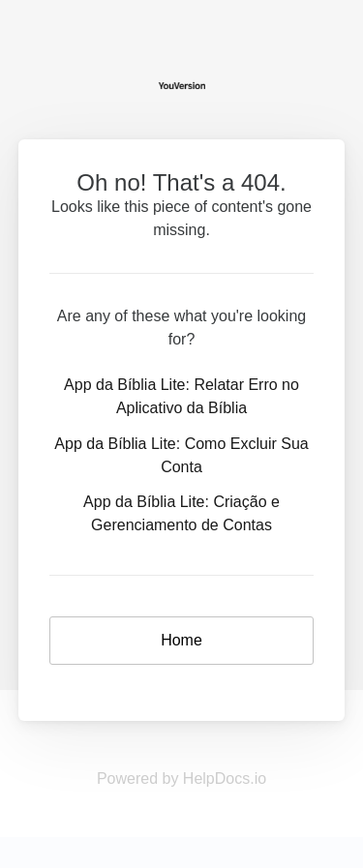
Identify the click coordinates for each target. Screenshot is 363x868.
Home (181, 640)
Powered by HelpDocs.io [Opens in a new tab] (181, 778)
